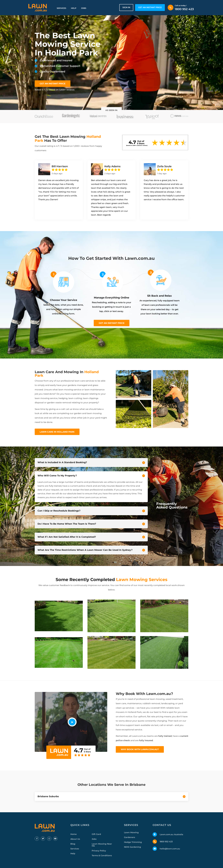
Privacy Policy (99, 851)
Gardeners (129, 837)
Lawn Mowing (131, 832)
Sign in (126, 7)
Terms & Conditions (102, 855)
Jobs (84, 8)
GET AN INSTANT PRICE (150, 7)
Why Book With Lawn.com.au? (140, 749)
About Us (75, 839)
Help (74, 8)
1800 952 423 (184, 9)
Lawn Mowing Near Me (102, 845)
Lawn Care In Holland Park (57, 432)
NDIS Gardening (132, 847)
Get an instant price (112, 323)
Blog (73, 844)
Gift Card (96, 834)
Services (61, 8)
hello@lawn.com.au (170, 849)
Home (74, 834)
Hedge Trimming (133, 842)
